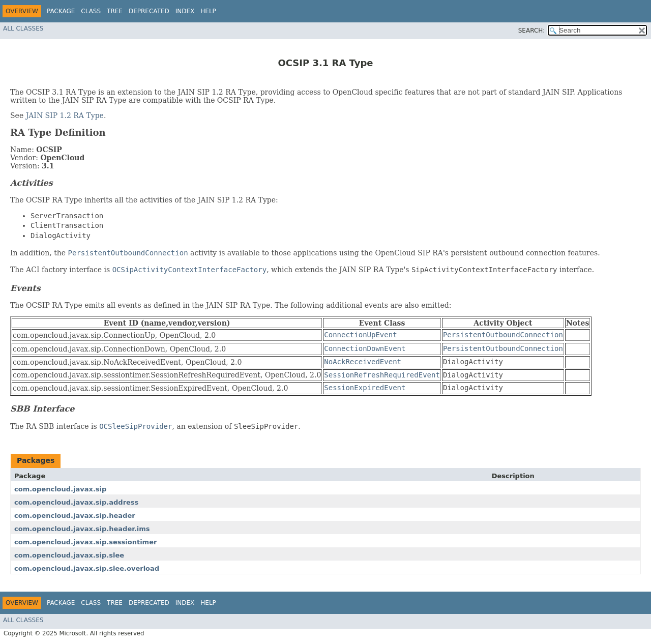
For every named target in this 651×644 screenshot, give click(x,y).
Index (185, 11)
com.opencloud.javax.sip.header (75, 516)
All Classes (23, 28)
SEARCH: (532, 31)
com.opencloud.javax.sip (60, 489)
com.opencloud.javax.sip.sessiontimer (85, 542)
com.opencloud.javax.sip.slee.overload (87, 568)
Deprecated (149, 11)
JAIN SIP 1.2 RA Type (65, 115)
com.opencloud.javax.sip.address (76, 502)
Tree (115, 11)
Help (208, 11)
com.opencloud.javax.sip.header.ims (82, 529)
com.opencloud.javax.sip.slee (69, 555)
